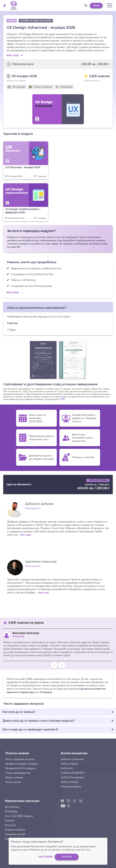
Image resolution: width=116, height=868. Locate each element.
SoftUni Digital (70, 764)
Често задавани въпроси (20, 759)
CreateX (10, 821)
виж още (26, 535)
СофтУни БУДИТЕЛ (73, 773)
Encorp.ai (10, 825)
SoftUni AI (67, 768)
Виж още (15, 55)
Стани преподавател (18, 773)
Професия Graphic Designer (22, 764)
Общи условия (14, 777)
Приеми (67, 857)
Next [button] (62, 666)
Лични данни (13, 782)
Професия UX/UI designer (20, 768)
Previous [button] (54, 666)
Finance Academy (71, 787)
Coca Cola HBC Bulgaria (19, 816)
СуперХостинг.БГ (15, 834)
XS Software (12, 807)
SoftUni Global (69, 782)
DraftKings (11, 812)
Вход (96, 6)
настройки (46, 857)
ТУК (63, 399)
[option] (58, 647)
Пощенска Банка (15, 830)
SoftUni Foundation (72, 777)
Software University (72, 759)
